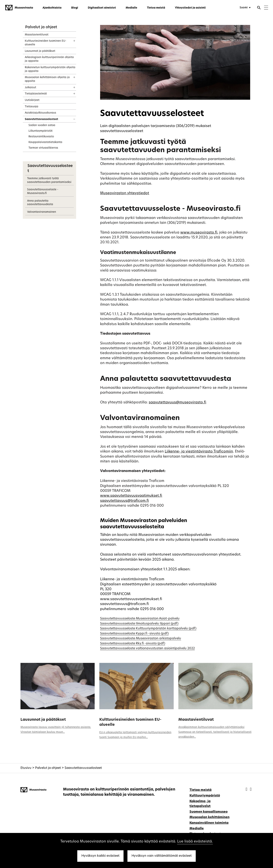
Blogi (75, 8)
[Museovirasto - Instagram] (251, 790)
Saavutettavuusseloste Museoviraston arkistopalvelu (141, 639)
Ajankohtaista (52, 8)
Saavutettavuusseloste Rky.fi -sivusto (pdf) (133, 644)
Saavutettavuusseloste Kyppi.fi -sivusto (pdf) (134, 634)
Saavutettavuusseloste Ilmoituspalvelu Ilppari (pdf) (139, 624)
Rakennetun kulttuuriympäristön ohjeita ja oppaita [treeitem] (50, 69)
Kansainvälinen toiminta (209, 823)
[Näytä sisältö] (71, 40)
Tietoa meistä (156, 8)
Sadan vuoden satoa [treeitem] (42, 125)
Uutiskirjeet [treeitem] (32, 100)
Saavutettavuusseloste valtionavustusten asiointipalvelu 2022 (147, 648)
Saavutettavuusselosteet (83, 768)
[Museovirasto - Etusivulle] (19, 8)
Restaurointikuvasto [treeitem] (41, 137)
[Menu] (266, 8)
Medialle (131, 8)
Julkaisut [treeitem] (30, 88)
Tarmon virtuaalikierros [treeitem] (43, 148)
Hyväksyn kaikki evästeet (100, 856)
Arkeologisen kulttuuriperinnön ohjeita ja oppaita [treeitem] (49, 59)
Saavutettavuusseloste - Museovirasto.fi (43, 191)
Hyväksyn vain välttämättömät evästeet (162, 856)
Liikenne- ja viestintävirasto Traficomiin (199, 452)
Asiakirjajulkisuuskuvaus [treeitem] (40, 113)
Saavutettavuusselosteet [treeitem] (41, 119)
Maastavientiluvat (196, 720)
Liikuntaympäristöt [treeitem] (40, 131)
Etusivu (26, 768)
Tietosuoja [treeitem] (32, 107)
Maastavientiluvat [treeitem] (37, 35)
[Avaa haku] (259, 8)
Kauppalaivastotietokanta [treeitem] (45, 142)
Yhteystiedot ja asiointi (190, 8)
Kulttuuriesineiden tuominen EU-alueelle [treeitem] (45, 43)
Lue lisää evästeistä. (195, 842)
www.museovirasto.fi (199, 233)
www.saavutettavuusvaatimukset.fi (131, 496)
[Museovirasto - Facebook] (247, 790)
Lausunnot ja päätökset (43, 720)
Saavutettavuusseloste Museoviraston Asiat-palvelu (140, 619)
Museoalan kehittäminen (209, 817)
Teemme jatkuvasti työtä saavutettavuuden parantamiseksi (49, 180)
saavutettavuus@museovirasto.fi (177, 403)
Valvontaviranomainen (42, 212)
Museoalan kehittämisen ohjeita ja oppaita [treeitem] (47, 79)
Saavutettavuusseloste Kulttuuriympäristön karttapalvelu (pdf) (148, 629)
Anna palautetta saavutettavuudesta (40, 203)
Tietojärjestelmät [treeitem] (36, 94)
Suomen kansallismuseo (209, 812)
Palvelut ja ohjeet (41, 27)
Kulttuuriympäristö (205, 796)
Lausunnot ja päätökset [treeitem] (40, 51)
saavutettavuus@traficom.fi (124, 501)
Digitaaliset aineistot (102, 8)
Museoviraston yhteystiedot (125, 193)
